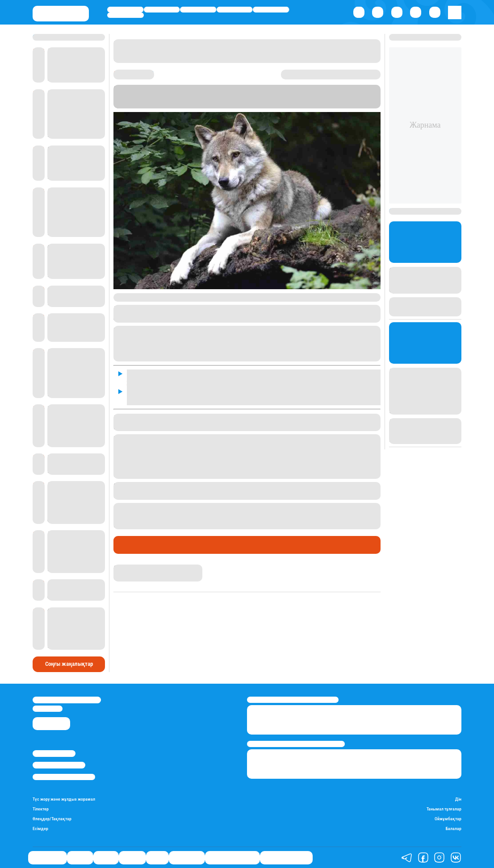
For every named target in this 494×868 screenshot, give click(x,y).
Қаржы (162, 9)
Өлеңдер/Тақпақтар (52, 819)
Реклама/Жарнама (59, 765)
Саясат (198, 9)
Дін (458, 799)
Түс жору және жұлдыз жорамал (64, 799)
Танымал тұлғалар (444, 809)
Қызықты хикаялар (232, 858)
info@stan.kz (48, 709)
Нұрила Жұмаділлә (140, 568)
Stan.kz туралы (54, 753)
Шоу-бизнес (125, 15)
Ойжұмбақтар (448, 819)
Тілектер (41, 809)
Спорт (271, 9)
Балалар (454, 829)
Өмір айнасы (125, 9)
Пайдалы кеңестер (286, 858)
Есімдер (40, 829)
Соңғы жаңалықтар (69, 664)
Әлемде (234, 9)
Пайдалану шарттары (64, 777)
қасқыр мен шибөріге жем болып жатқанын (190, 516)
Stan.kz (151, 104)
